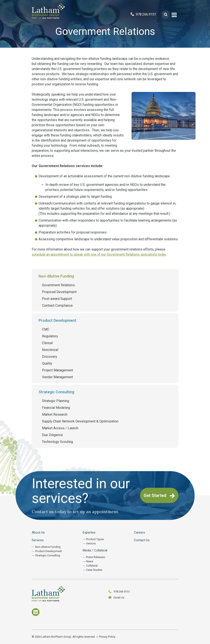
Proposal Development (59, 292)
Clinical (47, 343)
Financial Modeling (56, 408)
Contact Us (142, 540)
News (90, 561)
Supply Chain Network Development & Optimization (80, 421)
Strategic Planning (56, 401)
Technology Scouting (57, 442)
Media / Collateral (95, 550)
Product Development (57, 320)
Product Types (95, 539)
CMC (46, 329)
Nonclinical (50, 350)
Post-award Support (57, 299)
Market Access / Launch (60, 428)
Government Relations (58, 285)
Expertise (89, 532)
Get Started (159, 496)
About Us (38, 532)
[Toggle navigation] (174, 14)
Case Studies (94, 570)
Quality (47, 363)
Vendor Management (57, 377)
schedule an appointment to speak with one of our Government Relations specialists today (99, 254)
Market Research (55, 414)
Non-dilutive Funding (56, 276)
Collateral (92, 566)
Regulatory (50, 336)
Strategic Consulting (56, 392)
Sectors (91, 543)
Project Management (57, 370)
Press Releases (96, 557)
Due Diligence (52, 435)
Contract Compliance (57, 306)
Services (38, 540)
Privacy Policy (107, 637)
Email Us (119, 597)
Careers (139, 532)
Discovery (50, 357)
